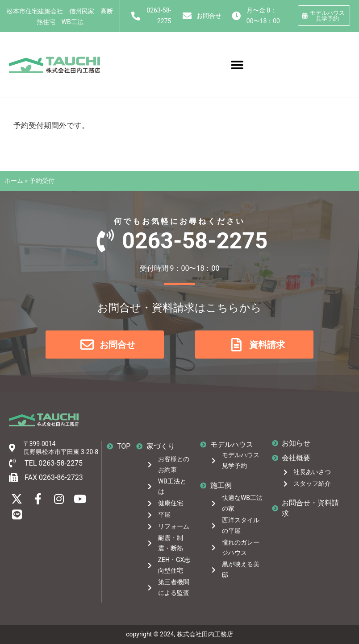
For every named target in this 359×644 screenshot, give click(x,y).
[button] (237, 65)
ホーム (14, 181)
